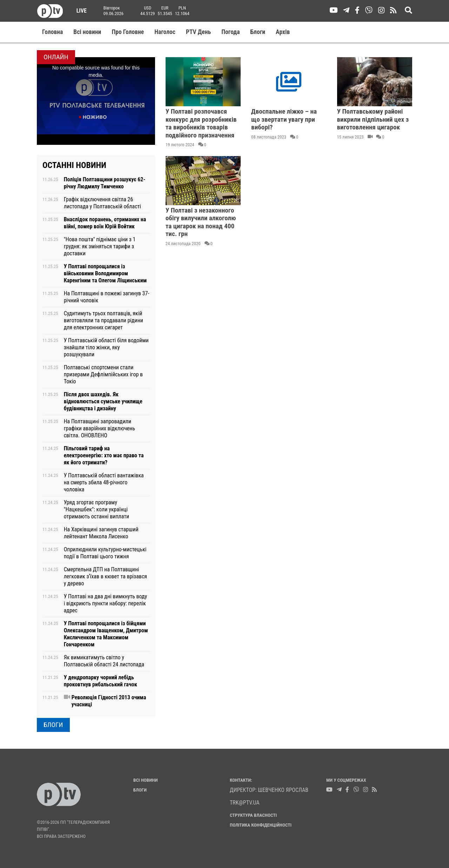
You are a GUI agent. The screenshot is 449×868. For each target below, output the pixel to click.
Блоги (258, 32)
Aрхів (283, 32)
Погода (230, 32)
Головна (52, 32)
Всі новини (87, 32)
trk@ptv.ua (245, 803)
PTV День (198, 32)
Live (79, 11)
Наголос (165, 32)
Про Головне (128, 32)
